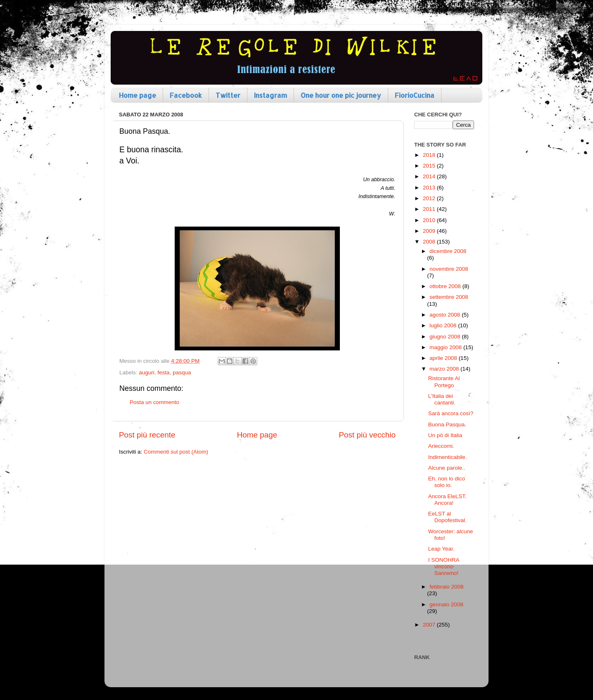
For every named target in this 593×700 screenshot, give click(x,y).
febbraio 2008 (447, 587)
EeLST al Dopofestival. (447, 517)
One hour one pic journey (341, 95)
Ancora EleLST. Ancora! (447, 500)
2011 (430, 209)
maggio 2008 (446, 347)
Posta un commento (154, 402)
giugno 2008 (446, 337)
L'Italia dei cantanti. (442, 399)
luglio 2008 (444, 325)
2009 (430, 231)
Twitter (228, 95)
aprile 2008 (444, 358)
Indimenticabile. (448, 457)
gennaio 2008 (446, 604)
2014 (430, 176)
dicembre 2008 (448, 251)
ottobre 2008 (446, 286)
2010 (430, 220)
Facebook (186, 95)
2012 (430, 198)
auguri (147, 372)
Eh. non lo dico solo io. (447, 482)
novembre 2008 (449, 269)
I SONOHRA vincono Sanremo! (444, 566)
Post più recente (147, 435)
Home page (138, 95)
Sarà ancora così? (451, 413)
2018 (430, 155)
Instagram (270, 95)
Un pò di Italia (445, 435)
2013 (430, 188)
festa (163, 372)
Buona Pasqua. (447, 424)
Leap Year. (441, 549)
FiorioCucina (415, 95)
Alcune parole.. (447, 468)
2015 (430, 166)
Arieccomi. (441, 446)
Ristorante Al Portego (444, 382)
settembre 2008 (449, 297)
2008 (430, 242)
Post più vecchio (367, 435)
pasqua (182, 372)
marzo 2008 (445, 369)
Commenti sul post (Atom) (176, 452)
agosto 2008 (446, 315)
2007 (430, 625)
